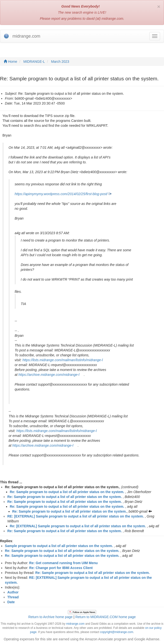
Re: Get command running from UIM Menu (64, 563)
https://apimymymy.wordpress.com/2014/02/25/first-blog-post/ (61, 194)
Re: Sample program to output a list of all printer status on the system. (67, 492)
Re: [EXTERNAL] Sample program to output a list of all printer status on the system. (78, 526)
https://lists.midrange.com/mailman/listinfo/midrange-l (63, 360)
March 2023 (60, 62)
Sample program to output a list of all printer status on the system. (59, 546)
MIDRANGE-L (34, 62)
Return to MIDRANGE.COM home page (106, 617)
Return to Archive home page (50, 617)
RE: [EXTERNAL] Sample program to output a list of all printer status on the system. (76, 516)
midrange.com (75, 624)
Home (10, 62)
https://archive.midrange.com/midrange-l (49, 375)
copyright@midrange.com (117, 632)
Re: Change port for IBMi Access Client (61, 568)
